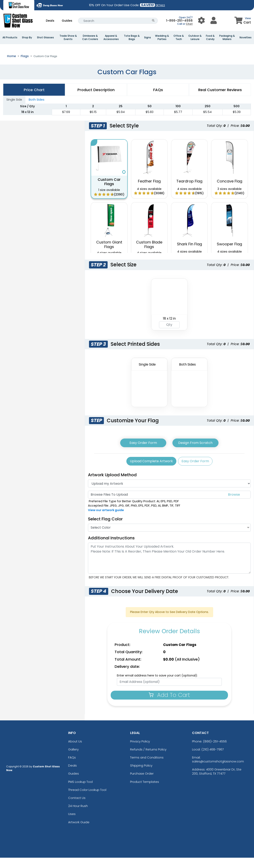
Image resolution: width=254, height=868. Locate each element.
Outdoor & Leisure (195, 38)
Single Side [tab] (14, 110)
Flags (25, 66)
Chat (189, 24)
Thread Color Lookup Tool (87, 800)
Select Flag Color (105, 529)
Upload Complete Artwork (151, 471)
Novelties (246, 38)
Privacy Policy (140, 752)
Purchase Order (142, 784)
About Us (75, 752)
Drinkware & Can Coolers (90, 38)
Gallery (73, 760)
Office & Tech (179, 38)
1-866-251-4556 (179, 21)
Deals (50, 21)
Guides (67, 21)
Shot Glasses (45, 38)
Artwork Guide (79, 832)
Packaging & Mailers (227, 38)
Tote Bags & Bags (132, 38)
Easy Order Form (143, 453)
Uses (72, 824)
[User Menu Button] (201, 21)
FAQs (72, 768)
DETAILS (160, 5)
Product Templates (145, 792)
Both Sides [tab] (37, 110)
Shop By (27, 38)
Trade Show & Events (68, 38)
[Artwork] (169, 494)
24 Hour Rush (78, 816)
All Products (10, 38)
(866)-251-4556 (215, 752)
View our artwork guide (106, 520)
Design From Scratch (195, 453)
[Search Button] (153, 21)
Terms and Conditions (147, 768)
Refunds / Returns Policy (148, 760)
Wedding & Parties (162, 38)
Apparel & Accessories (111, 38)
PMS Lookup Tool (80, 792)
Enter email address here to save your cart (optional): (157, 686)
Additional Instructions (111, 548)
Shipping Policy (141, 776)
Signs (148, 38)
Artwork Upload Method (112, 485)
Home (11, 66)
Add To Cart (169, 705)
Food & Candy (210, 38)
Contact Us (77, 808)
